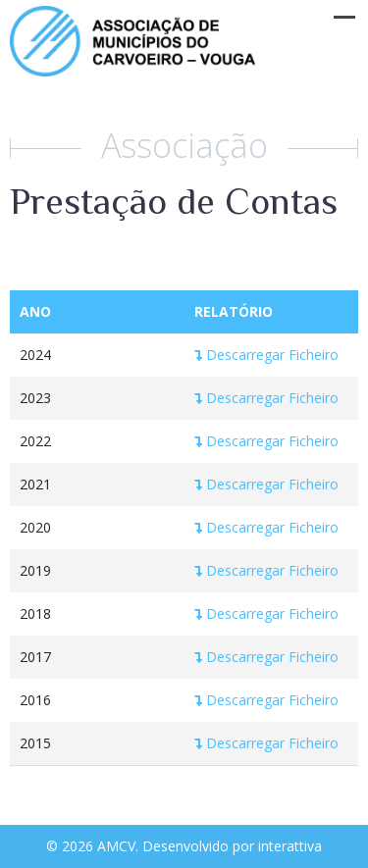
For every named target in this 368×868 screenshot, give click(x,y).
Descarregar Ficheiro (266, 355)
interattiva (290, 846)
